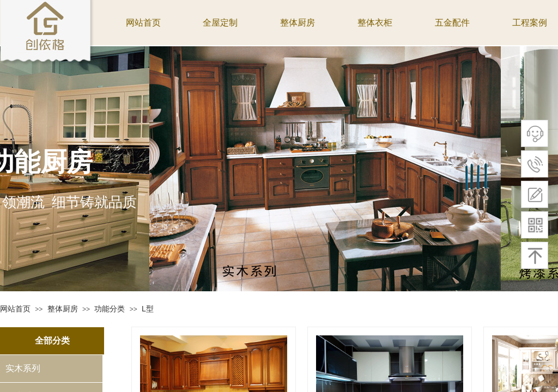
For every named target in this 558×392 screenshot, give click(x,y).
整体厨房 (63, 309)
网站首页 (15, 309)
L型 (148, 309)
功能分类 (110, 309)
